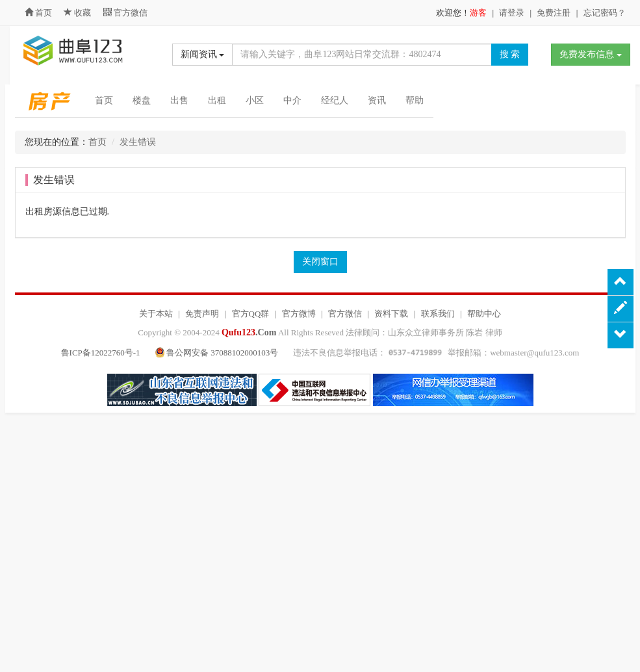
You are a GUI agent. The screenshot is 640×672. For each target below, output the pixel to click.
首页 (38, 13)
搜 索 (510, 54)
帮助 (415, 100)
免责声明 (202, 314)
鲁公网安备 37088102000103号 (218, 353)
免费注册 (554, 13)
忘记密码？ (605, 13)
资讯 (377, 100)
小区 (255, 100)
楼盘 (142, 100)
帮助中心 (484, 314)
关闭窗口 (320, 262)
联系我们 (438, 314)
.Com (249, 332)
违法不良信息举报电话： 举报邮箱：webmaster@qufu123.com (436, 353)
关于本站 (156, 314)
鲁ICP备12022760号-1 (101, 353)
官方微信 (125, 13)
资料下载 (391, 314)
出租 (217, 100)
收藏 (79, 13)
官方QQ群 (251, 314)
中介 (292, 100)
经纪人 (335, 100)
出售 (179, 100)
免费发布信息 (591, 54)
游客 (478, 13)
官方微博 (299, 314)
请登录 (512, 13)
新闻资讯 (203, 54)
